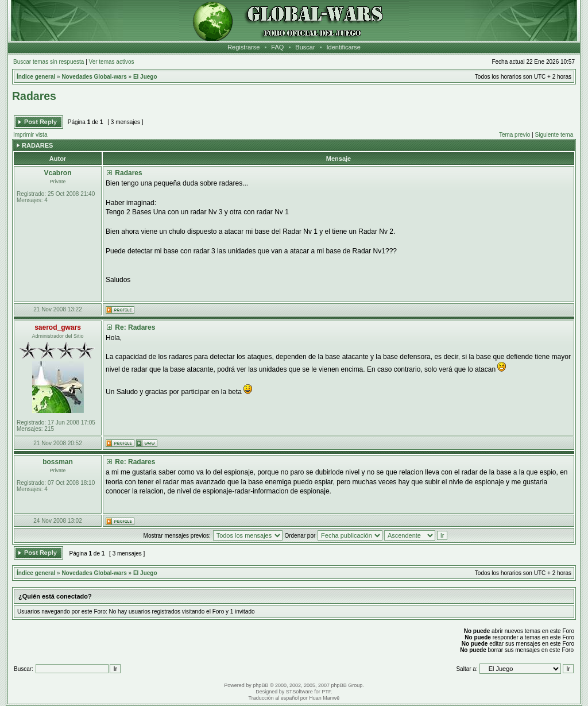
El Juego (145, 77)
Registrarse (243, 47)
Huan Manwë (324, 698)
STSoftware (299, 692)
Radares (34, 96)
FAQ (277, 47)
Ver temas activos (112, 62)
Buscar (305, 47)
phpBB (260, 685)
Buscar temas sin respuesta (49, 62)
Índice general (36, 77)
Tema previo (514, 135)
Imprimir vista (30, 135)
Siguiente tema (554, 135)
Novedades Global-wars (94, 77)
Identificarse (344, 47)
